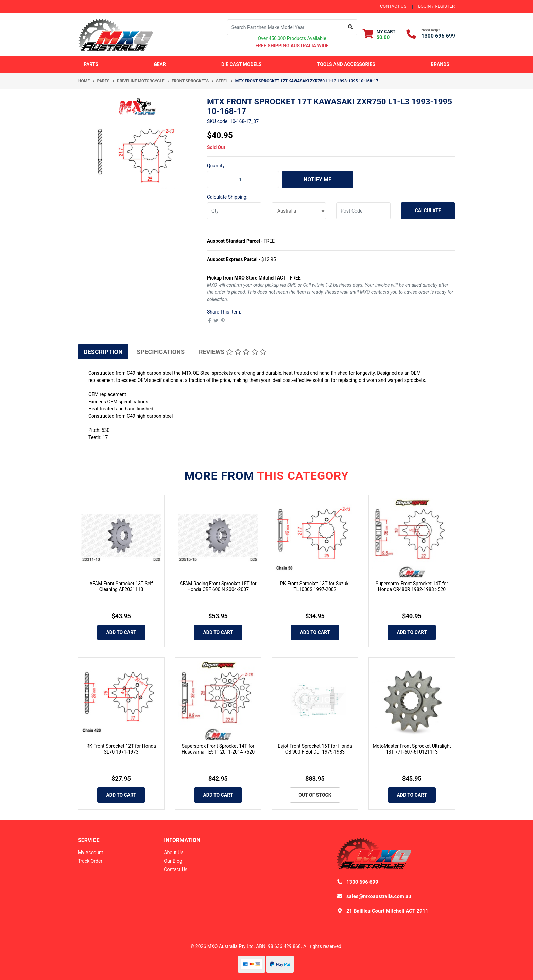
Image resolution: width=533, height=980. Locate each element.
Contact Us (176, 869)
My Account (90, 852)
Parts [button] (91, 64)
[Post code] (363, 211)
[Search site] (351, 27)
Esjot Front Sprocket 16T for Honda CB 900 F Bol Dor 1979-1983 (315, 749)
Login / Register (436, 6)
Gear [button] (160, 64)
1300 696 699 (438, 36)
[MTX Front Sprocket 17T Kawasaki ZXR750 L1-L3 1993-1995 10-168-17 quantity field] (243, 180)
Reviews (233, 352)
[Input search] (286, 27)
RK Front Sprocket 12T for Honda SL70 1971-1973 (121, 749)
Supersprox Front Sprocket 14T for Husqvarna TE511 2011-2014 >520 (218, 749)
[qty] (234, 211)
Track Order (90, 861)
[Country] (299, 211)
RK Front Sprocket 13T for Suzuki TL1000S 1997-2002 (315, 586)
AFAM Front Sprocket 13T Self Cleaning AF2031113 (121, 586)
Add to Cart (121, 632)
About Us (174, 852)
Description (103, 352)
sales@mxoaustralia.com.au (379, 896)
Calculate (428, 210)
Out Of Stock (315, 795)
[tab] (103, 352)
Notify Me (317, 179)
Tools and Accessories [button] (346, 64)
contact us (393, 6)
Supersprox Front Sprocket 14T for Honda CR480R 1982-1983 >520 (412, 586)
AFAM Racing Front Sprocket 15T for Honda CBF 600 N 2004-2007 (218, 586)
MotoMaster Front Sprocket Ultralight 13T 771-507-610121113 (412, 749)
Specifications (161, 352)
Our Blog (173, 861)
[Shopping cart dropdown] (379, 34)
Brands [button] (440, 64)
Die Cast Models (242, 64)
